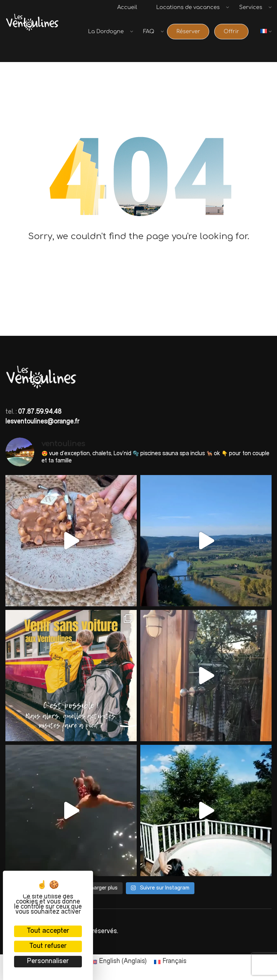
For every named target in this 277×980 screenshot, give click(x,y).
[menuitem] (268, 39)
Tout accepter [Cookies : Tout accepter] (48, 931)
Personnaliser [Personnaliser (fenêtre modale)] (48, 961)
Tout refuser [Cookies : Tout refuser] (48, 946)
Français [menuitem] (175, 961)
